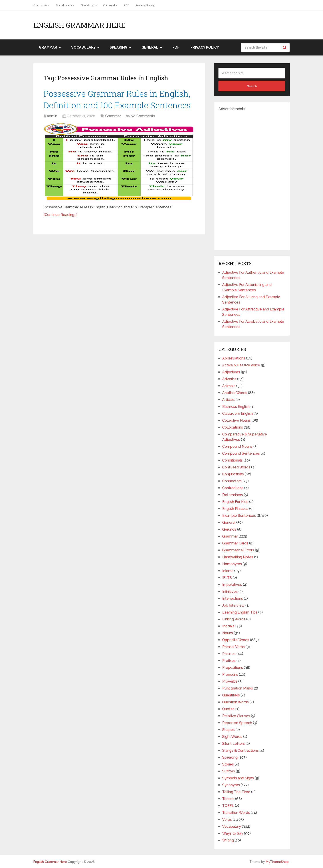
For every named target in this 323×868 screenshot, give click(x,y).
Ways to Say (233, 833)
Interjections (233, 598)
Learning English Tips (240, 612)
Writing (228, 840)
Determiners (233, 495)
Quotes (228, 709)
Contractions (233, 488)
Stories (228, 764)
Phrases (229, 654)
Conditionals (232, 460)
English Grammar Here (80, 25)
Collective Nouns (236, 420)
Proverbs (230, 681)
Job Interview (233, 605)
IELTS (227, 578)
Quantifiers (231, 695)
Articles (228, 400)
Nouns (228, 633)
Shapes (228, 730)
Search (285, 47)
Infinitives (230, 592)
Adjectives (231, 372)
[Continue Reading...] (60, 216)
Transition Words (236, 813)
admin (52, 117)
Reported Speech (237, 723)
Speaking (88, 5)
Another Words (235, 393)
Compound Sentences (241, 453)
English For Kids (235, 502)
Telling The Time (236, 792)
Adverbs (229, 379)
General (109, 5)
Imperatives (232, 585)
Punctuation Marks (238, 688)
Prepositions (233, 668)
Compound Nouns (237, 446)
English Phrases (235, 509)
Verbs (227, 820)
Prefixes (229, 661)
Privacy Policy (145, 5)
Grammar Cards (235, 543)
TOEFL (228, 806)
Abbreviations (234, 358)
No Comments (143, 117)
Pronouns (230, 674)
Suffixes (229, 771)
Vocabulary (64, 5)
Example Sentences (239, 516)
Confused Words (236, 467)
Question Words (235, 702)
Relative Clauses (236, 716)
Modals (228, 626)
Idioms (228, 571)
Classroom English (237, 413)
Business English (236, 407)
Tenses (228, 799)
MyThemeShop (277, 862)
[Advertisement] (252, 179)
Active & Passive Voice (241, 365)
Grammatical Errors (238, 550)
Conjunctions (233, 474)
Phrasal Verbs (233, 647)
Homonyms (232, 564)
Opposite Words (236, 640)
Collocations (233, 427)
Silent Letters (233, 744)
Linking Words (234, 619)
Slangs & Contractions (240, 750)
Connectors (232, 481)
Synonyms (231, 785)
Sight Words (232, 737)
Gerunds (229, 529)
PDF (126, 5)
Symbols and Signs (238, 778)
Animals (229, 386)
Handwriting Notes (238, 557)
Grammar (40, 5)
